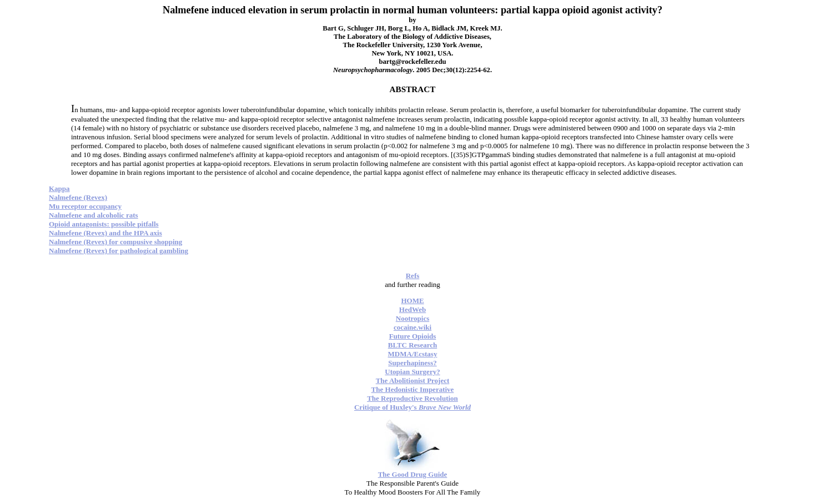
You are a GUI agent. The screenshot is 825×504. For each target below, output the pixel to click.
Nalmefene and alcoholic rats (94, 215)
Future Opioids (413, 336)
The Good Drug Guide (413, 474)
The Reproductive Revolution (412, 398)
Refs (413, 276)
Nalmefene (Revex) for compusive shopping (115, 242)
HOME (412, 301)
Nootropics (412, 318)
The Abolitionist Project (413, 380)
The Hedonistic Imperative (413, 389)
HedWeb (412, 309)
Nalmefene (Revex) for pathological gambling (119, 251)
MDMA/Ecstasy (413, 354)
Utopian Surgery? (412, 372)
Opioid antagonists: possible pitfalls (104, 224)
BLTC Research (412, 345)
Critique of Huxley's (412, 407)
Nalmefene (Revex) (78, 197)
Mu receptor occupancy (85, 206)
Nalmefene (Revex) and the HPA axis (105, 233)
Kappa (59, 188)
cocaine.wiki (412, 327)
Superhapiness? (412, 363)
